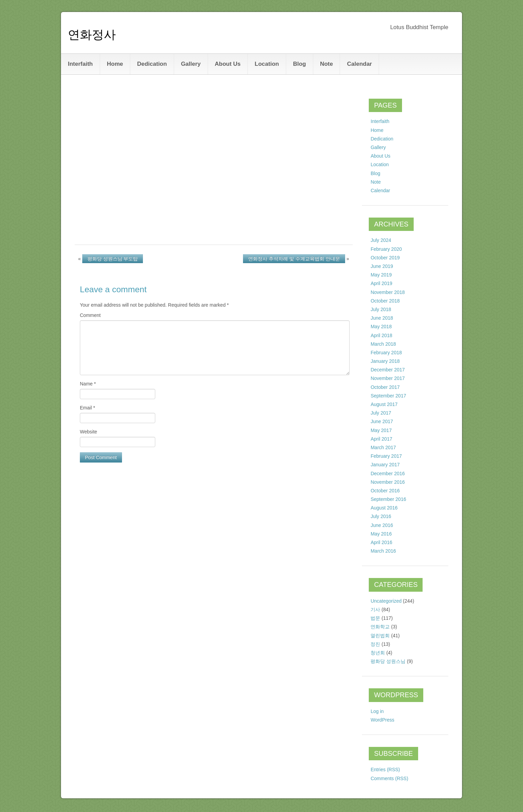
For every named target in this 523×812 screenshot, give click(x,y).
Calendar (359, 64)
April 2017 (381, 439)
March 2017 (383, 447)
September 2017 (388, 396)
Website (88, 432)
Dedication (152, 64)
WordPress (382, 720)
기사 (375, 610)
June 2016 (382, 525)
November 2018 (388, 292)
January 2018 (385, 361)
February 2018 (386, 353)
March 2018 (383, 344)
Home (115, 64)
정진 (375, 644)
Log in (377, 711)
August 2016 (384, 508)
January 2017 (385, 465)
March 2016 (383, 551)
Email (87, 408)
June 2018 (382, 318)
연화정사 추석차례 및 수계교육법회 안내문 (294, 259)
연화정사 (92, 34)
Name (88, 384)
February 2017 (386, 456)
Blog (300, 64)
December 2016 (388, 473)
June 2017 (382, 421)
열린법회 (380, 636)
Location (267, 64)
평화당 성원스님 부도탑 (113, 259)
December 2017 (388, 370)
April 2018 (381, 335)
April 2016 (381, 542)
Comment (90, 315)
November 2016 (388, 482)
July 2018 (381, 309)
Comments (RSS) (389, 778)
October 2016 (385, 491)
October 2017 (385, 387)
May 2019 (381, 275)
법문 (375, 618)
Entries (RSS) (385, 770)
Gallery (191, 64)
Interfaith (80, 64)
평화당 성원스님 (388, 661)
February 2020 (386, 249)
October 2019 (385, 258)
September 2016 (388, 499)
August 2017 (384, 404)
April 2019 (381, 283)
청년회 (378, 653)
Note (327, 64)
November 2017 (388, 378)
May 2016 (381, 534)
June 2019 (382, 266)
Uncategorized (386, 601)
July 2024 (381, 240)
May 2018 (381, 327)
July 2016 (381, 516)
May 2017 (381, 430)
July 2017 (381, 413)
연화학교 (380, 627)
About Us (228, 64)
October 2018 (385, 301)
